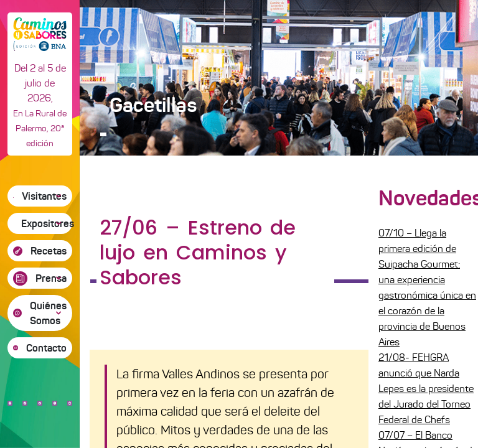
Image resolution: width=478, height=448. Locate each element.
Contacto (46, 348)
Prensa (51, 278)
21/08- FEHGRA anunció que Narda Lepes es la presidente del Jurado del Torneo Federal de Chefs (426, 389)
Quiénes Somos (48, 313)
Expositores (47, 223)
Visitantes (44, 196)
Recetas (49, 251)
